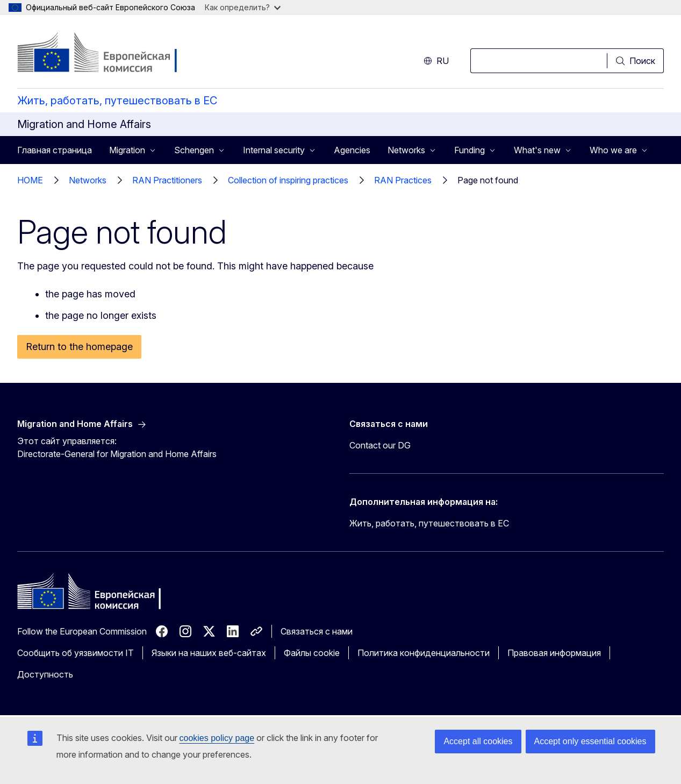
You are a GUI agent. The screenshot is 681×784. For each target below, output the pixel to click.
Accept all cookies (478, 741)
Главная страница (55, 150)
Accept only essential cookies (590, 741)
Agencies (352, 150)
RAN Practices (403, 180)
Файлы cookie (312, 653)
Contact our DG (380, 445)
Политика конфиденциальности (424, 653)
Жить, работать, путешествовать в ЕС (117, 101)
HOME (30, 180)
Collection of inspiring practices (288, 180)
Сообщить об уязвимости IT (76, 653)
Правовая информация (554, 653)
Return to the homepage (79, 347)
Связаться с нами (317, 631)
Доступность (45, 674)
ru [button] (436, 61)
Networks (88, 180)
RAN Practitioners (167, 180)
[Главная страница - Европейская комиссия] (104, 54)
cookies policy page (217, 738)
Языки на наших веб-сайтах (209, 653)
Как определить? (243, 7)
